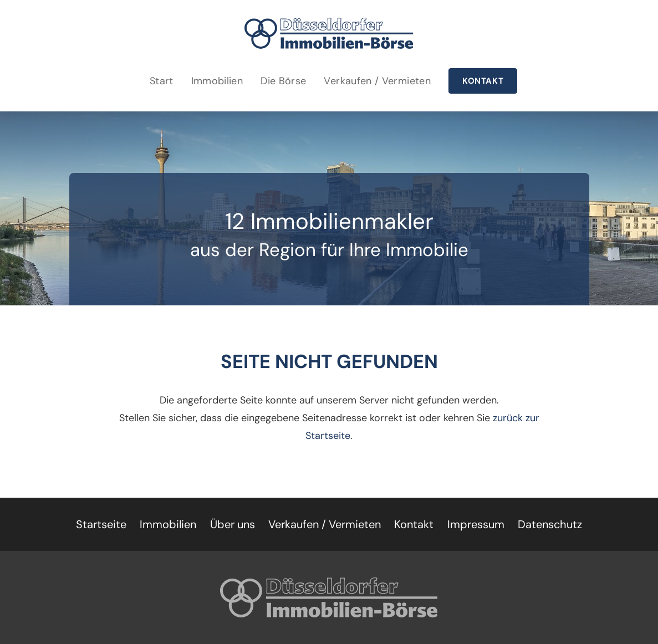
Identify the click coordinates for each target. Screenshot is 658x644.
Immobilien (217, 81)
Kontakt (483, 81)
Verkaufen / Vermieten (377, 81)
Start (162, 81)
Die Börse (283, 81)
